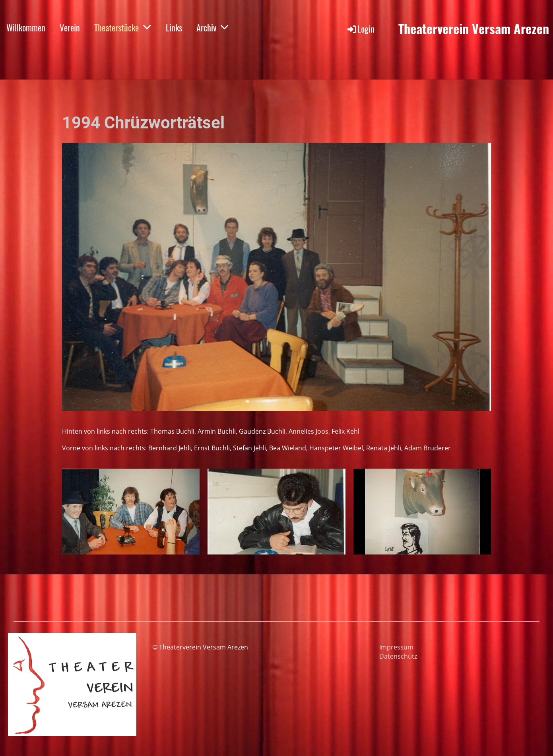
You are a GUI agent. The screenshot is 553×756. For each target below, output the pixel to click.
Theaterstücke (123, 27)
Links (174, 27)
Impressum (396, 647)
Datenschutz (398, 656)
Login (360, 29)
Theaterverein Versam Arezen (474, 29)
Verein (70, 27)
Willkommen (26, 27)
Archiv (213, 27)
